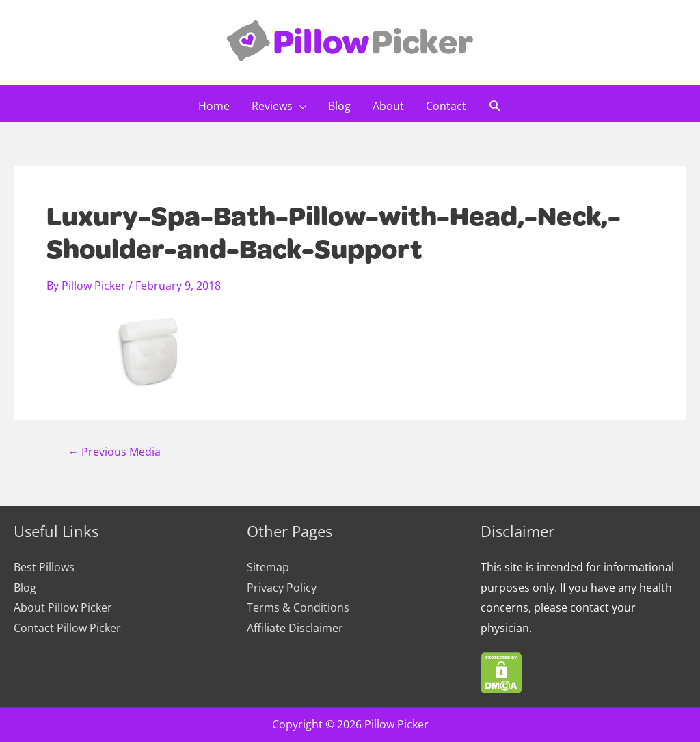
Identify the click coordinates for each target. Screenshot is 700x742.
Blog (25, 588)
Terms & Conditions (298, 607)
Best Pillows (44, 567)
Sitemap (268, 567)
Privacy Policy (282, 588)
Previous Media (114, 452)
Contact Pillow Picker (67, 628)
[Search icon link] (495, 107)
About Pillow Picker (63, 607)
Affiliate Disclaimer (295, 628)
